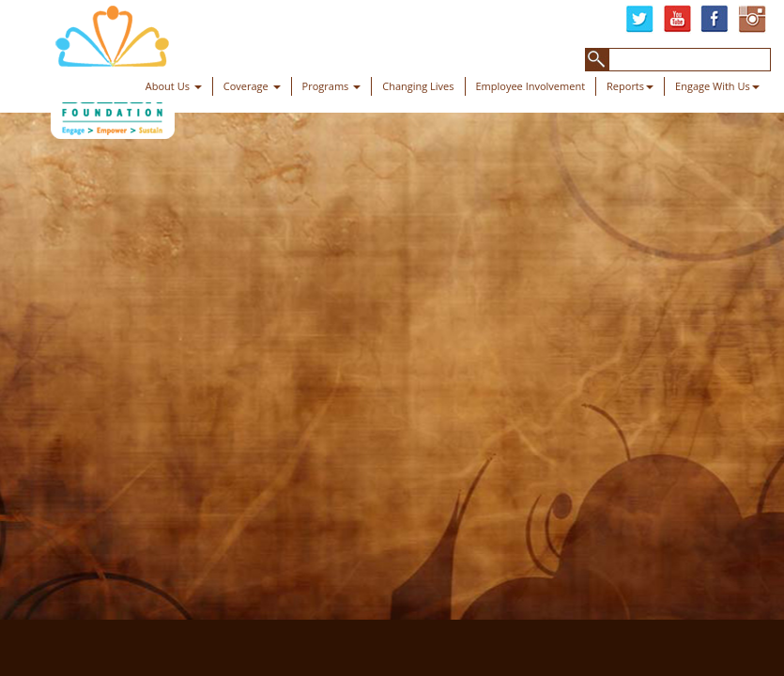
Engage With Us (717, 86)
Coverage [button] (252, 86)
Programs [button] (332, 86)
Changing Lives (418, 86)
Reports (630, 86)
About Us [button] (174, 86)
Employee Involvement (531, 86)
